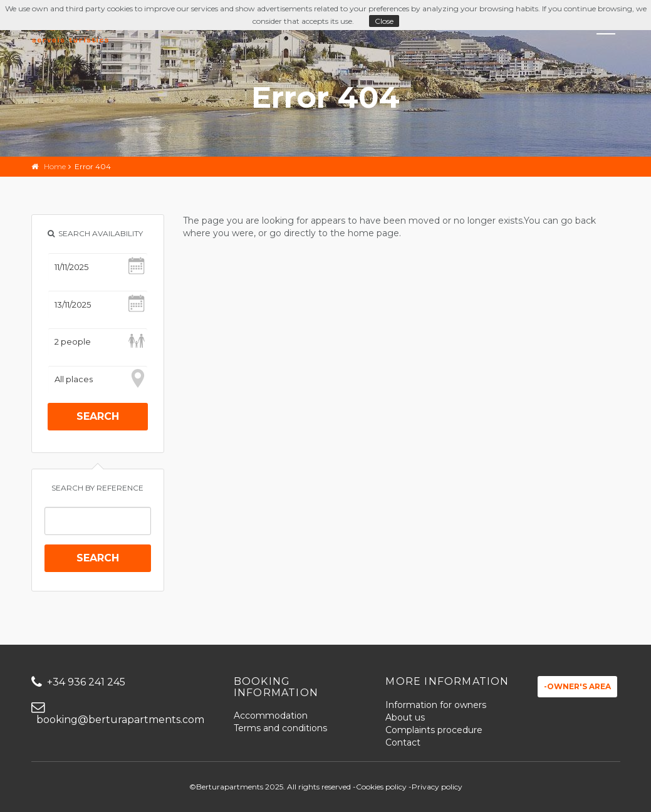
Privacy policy (437, 787)
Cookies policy (381, 787)
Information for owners (436, 705)
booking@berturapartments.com (118, 714)
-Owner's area (577, 686)
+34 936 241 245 (78, 682)
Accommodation (271, 716)
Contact (403, 742)
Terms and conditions (280, 728)
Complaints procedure (434, 730)
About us (405, 717)
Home (55, 166)
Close (384, 21)
